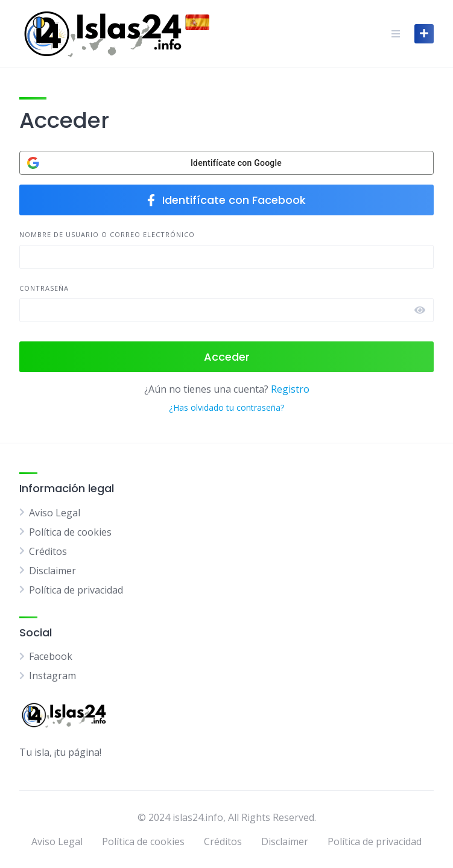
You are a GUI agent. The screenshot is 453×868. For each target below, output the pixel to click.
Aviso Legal (55, 513)
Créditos (48, 551)
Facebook (51, 656)
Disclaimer (52, 571)
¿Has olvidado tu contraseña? (227, 407)
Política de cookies (70, 532)
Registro (290, 389)
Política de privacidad (76, 590)
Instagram (52, 676)
